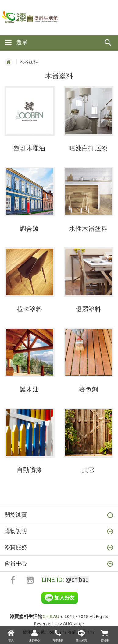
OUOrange (73, 624)
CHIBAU (35, 616)
